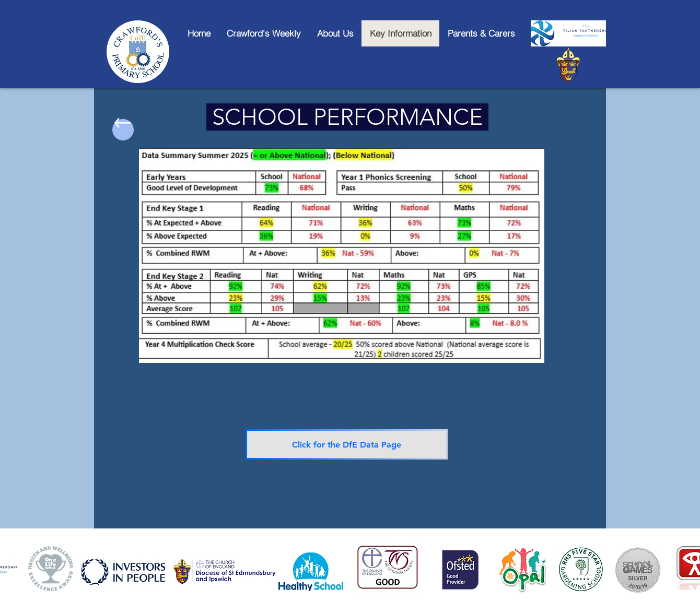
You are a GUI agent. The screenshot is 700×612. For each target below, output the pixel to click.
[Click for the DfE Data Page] (347, 444)
